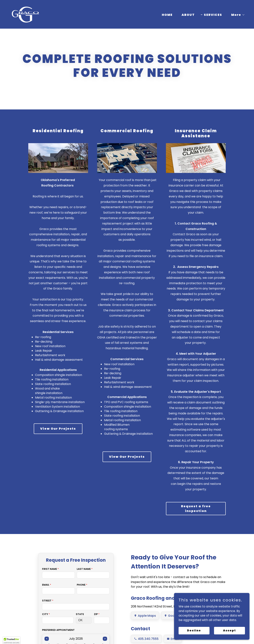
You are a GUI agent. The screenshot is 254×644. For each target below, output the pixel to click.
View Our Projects (58, 429)
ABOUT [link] (188, 15)
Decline (194, 630)
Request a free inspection (196, 509)
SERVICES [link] (213, 15)
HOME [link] (167, 15)
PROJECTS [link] (116, 634)
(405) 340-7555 (21, 608)
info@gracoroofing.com (52, 608)
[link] (25, 14)
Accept (229, 630)
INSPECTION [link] (163, 634)
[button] (237, 15)
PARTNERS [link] (139, 634)
